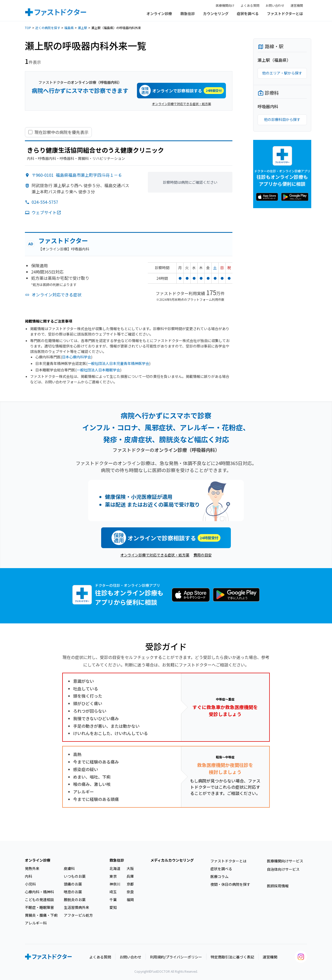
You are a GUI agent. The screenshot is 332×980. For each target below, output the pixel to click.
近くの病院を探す (48, 28)
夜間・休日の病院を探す (230, 884)
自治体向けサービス (283, 869)
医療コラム (219, 876)
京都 (130, 884)
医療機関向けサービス (285, 861)
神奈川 (115, 884)
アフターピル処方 (78, 915)
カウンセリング (216, 13)
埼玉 (113, 892)
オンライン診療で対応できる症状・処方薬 (182, 104)
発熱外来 (32, 868)
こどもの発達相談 (39, 900)
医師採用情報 (278, 886)
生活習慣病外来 (77, 907)
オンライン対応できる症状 (57, 295)
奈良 (130, 892)
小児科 (30, 884)
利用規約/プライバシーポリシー (176, 957)
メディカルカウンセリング (172, 860)
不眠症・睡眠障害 (39, 907)
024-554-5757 (45, 202)
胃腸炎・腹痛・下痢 (41, 915)
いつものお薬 (75, 876)
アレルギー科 (36, 923)
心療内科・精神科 (39, 892)
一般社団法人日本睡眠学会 (98, 370)
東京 (113, 876)
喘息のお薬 (73, 892)
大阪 (130, 868)
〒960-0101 (77, 175)
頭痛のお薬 (73, 884)
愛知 (113, 907)
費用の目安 (203, 555)
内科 (29, 876)
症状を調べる (248, 13)
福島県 (69, 28)
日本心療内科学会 (77, 357)
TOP (28, 28)
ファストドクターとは (285, 13)
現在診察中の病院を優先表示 (61, 132)
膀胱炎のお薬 (75, 900)
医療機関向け (225, 5)
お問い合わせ (275, 5)
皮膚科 (69, 868)
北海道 (115, 868)
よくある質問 (250, 5)
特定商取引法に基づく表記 (232, 957)
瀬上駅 (82, 28)
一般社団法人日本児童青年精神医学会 (118, 363)
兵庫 (130, 876)
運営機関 (297, 5)
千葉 (113, 900)
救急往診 (188, 13)
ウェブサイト (46, 212)
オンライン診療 (159, 13)
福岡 (130, 900)
